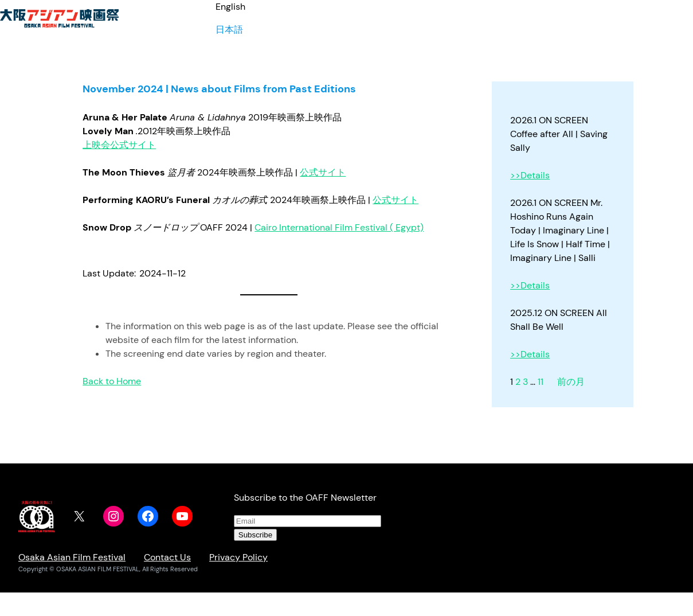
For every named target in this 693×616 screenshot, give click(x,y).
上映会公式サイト (119, 145)
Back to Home (112, 381)
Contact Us (167, 557)
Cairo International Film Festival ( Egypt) (339, 227)
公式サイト (323, 172)
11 (541, 382)
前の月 (571, 382)
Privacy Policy (238, 557)
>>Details (530, 175)
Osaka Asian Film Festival (72, 557)
